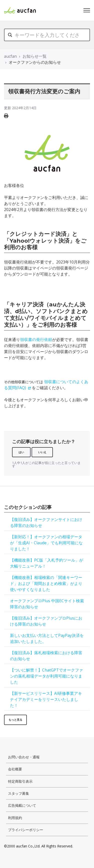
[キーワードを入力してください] (47, 35)
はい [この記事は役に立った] (21, 452)
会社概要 (15, 769)
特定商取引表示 (20, 781)
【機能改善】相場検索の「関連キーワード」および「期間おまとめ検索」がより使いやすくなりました (46, 583)
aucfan (10, 56)
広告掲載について (22, 805)
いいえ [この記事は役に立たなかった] (42, 452)
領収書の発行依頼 (36, 340)
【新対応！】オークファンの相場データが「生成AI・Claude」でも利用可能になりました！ (46, 543)
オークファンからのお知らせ (35, 62)
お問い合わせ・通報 (24, 757)
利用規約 (15, 818)
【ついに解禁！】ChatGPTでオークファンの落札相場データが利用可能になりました (46, 676)
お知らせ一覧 (35, 56)
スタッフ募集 (19, 793)
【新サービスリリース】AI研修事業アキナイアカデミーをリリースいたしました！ (46, 699)
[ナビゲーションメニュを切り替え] (87, 10)
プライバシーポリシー (26, 830)
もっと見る (15, 720)
